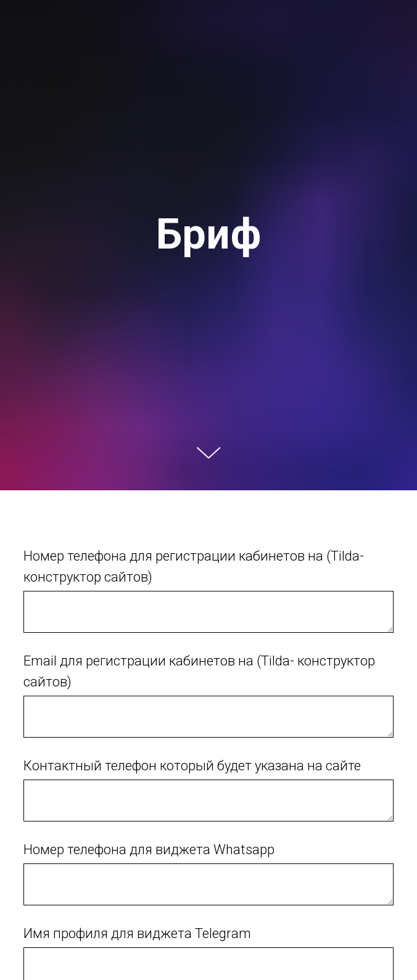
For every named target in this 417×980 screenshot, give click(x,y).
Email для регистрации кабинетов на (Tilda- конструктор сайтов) (199, 671)
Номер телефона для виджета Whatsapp (149, 850)
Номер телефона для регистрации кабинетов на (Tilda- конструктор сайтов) (194, 566)
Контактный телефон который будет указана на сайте (192, 766)
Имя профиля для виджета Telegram (137, 933)
